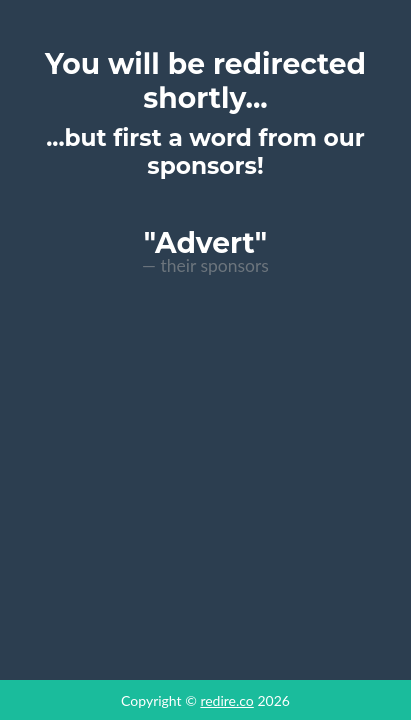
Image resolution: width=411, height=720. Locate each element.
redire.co (226, 700)
